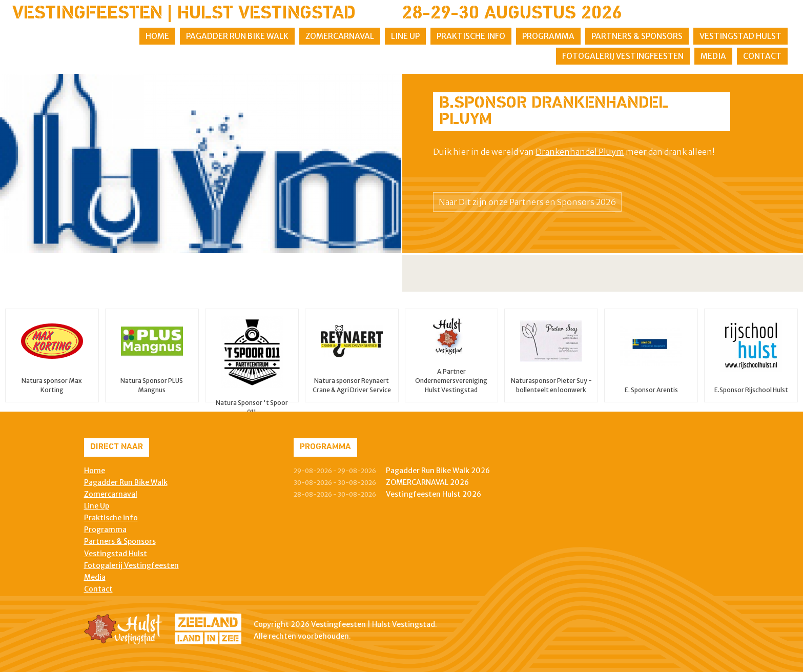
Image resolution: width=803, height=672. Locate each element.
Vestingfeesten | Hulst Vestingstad (184, 14)
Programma (548, 36)
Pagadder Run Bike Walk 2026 (438, 471)
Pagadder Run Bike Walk (237, 36)
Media (713, 56)
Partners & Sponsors (637, 36)
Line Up (405, 36)
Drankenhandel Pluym (580, 152)
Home (157, 36)
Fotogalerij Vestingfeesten (623, 56)
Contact (762, 56)
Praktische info (471, 36)
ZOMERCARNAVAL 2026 (427, 482)
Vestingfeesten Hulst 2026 (434, 494)
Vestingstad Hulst (740, 36)
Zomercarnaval (340, 36)
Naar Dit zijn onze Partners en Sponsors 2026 (527, 202)
